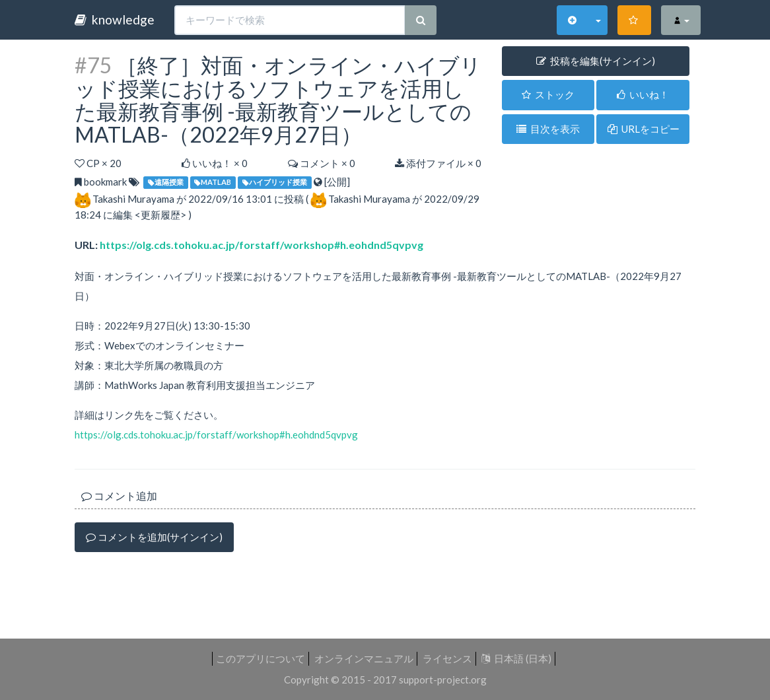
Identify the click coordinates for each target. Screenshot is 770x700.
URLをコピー (644, 129)
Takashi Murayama (133, 199)
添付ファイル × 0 (438, 163)
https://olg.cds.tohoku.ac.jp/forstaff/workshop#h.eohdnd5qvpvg (262, 245)
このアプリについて (261, 658)
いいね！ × (215, 163)
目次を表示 (548, 129)
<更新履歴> (160, 215)
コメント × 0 (322, 163)
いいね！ (643, 94)
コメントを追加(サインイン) (154, 537)
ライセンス (447, 658)
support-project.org (443, 680)
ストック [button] (548, 94)
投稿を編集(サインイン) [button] (596, 61)
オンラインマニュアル (364, 658)
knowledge (115, 19)
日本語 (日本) (516, 658)
